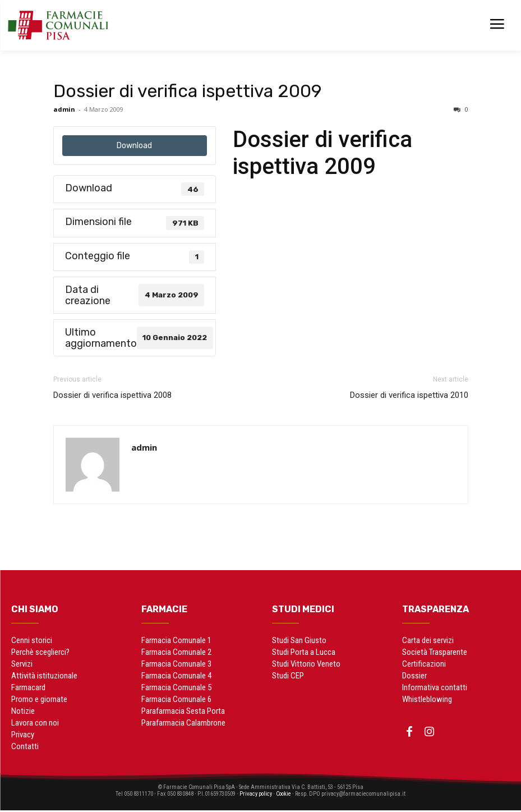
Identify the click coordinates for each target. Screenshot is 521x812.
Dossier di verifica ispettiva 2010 (409, 395)
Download (134, 146)
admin (64, 109)
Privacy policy (256, 795)
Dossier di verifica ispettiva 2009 (188, 91)
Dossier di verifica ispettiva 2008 (112, 395)
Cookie (292, 795)
